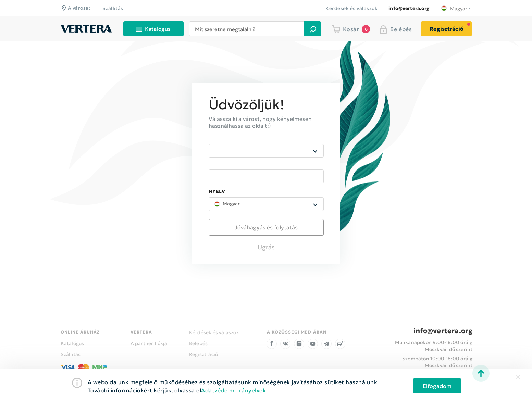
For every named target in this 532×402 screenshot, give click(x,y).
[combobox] (249, 29)
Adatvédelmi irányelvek (233, 390)
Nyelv (217, 192)
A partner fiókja (149, 343)
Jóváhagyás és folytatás (266, 227)
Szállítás (113, 8)
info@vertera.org (443, 331)
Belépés (198, 343)
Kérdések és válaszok (351, 8)
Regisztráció (447, 29)
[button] (313, 29)
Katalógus (72, 343)
